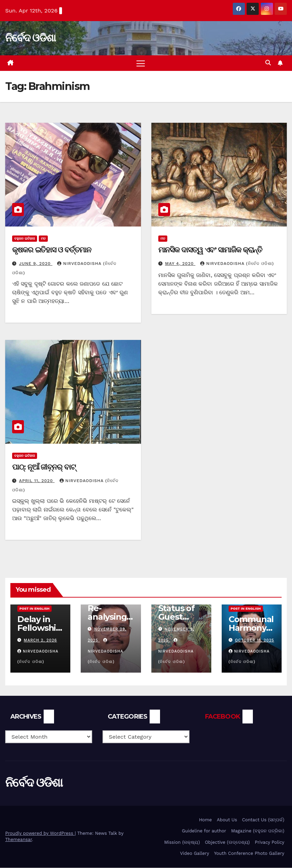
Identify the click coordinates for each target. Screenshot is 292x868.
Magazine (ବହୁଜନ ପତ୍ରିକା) (258, 831)
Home (205, 820)
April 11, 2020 (37, 481)
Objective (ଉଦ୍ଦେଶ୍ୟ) (227, 842)
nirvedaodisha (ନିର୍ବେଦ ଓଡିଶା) (237, 264)
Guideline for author (204, 831)
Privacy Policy (270, 842)
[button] (268, 63)
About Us (227, 820)
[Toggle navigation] (140, 63)
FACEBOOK (223, 717)
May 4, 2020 (180, 264)
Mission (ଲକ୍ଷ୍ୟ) (182, 842)
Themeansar (19, 840)
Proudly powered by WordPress (40, 834)
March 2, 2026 (41, 641)
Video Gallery (195, 854)
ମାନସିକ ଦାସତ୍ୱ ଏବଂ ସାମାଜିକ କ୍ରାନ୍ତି (210, 250)
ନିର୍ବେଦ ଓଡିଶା (30, 38)
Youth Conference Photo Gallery (249, 854)
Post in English (34, 609)
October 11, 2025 (254, 641)
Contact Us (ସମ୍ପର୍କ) (263, 820)
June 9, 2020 (36, 264)
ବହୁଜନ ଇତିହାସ (25, 238)
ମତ (43, 238)
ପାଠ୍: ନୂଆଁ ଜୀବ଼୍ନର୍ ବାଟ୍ (44, 467)
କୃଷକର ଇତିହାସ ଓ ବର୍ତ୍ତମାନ (52, 250)
